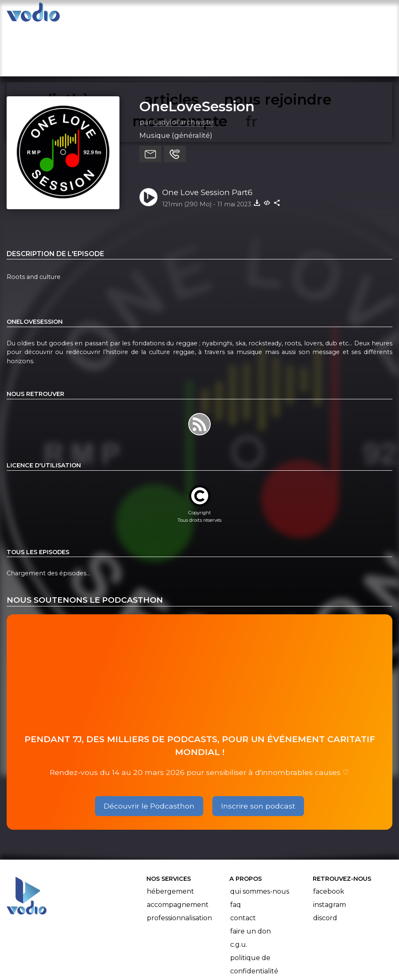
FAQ (236, 853)
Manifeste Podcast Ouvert (223, 950)
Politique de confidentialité (254, 913)
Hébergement (170, 839)
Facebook (329, 839)
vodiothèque (93, 15)
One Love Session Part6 (207, 141)
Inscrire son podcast (258, 754)
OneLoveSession (197, 54)
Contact (243, 866)
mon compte (342, 15)
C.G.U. (239, 893)
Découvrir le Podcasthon (149, 754)
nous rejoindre (210, 15)
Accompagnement (178, 853)
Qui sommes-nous (260, 839)
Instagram (330, 853)
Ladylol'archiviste (183, 70)
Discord (325, 866)
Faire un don (251, 879)
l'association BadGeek (128, 962)
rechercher (277, 15)
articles (149, 15)
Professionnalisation (179, 866)
